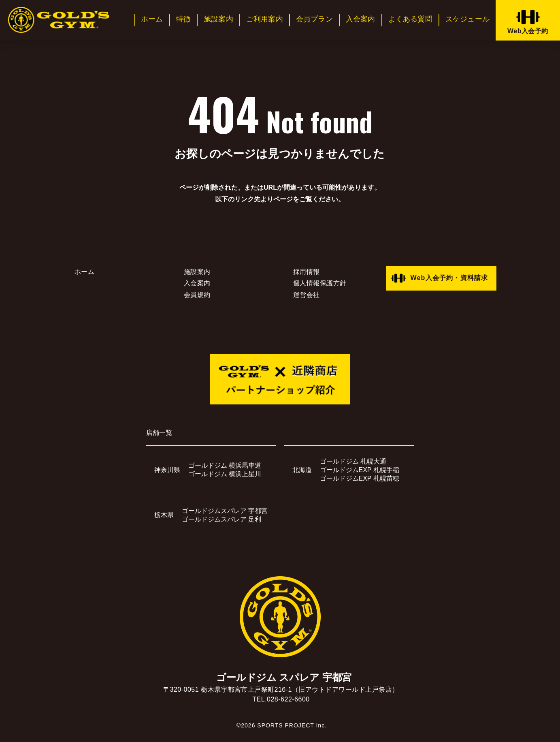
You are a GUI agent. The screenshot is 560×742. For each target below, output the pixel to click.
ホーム (152, 19)
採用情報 (307, 272)
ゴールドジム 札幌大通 (353, 461)
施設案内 (218, 19)
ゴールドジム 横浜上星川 (225, 474)
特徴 (183, 19)
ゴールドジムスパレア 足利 (221, 519)
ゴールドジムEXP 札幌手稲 (360, 470)
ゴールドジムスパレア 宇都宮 (225, 511)
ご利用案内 (265, 19)
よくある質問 (410, 19)
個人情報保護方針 (320, 283)
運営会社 (307, 295)
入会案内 (361, 19)
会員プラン (314, 19)
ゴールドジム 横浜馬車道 (225, 465)
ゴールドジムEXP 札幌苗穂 (360, 478)
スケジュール (467, 19)
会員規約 (197, 295)
